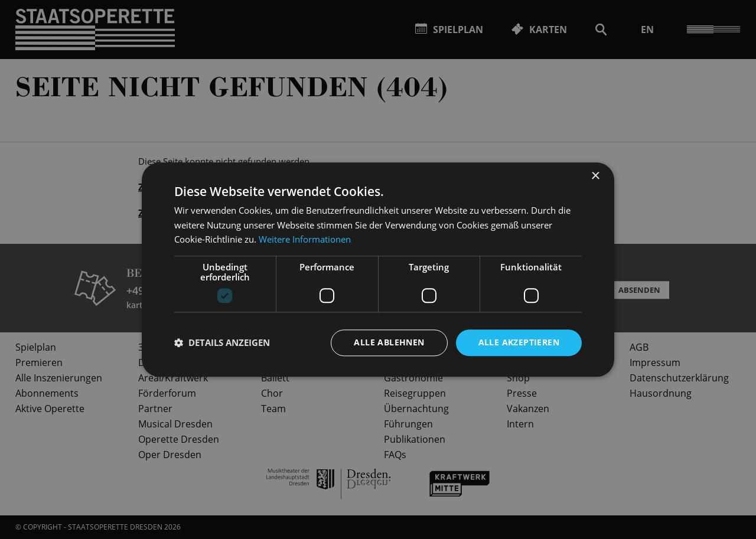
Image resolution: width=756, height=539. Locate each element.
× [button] (595, 176)
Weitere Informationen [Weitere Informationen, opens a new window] (305, 240)
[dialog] (378, 269)
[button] (222, 343)
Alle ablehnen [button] (389, 342)
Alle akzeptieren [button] (519, 342)
